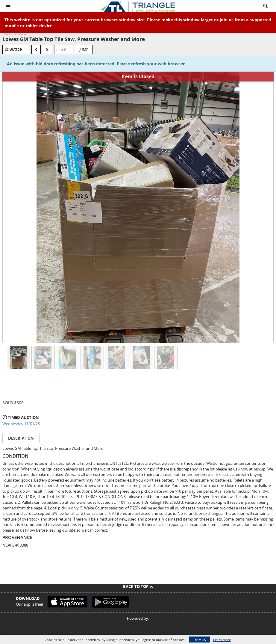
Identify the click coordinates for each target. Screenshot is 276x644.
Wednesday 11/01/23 (21, 424)
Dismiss (200, 640)
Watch (16, 50)
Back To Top (138, 586)
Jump (84, 49)
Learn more (222, 640)
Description (21, 438)
